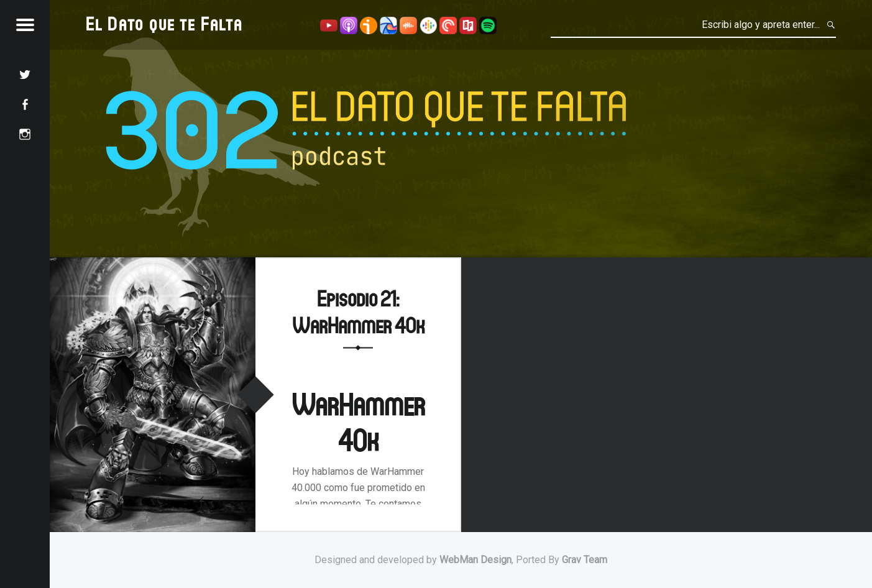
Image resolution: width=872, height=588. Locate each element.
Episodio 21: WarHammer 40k (358, 311)
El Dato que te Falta (164, 23)
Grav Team (585, 560)
